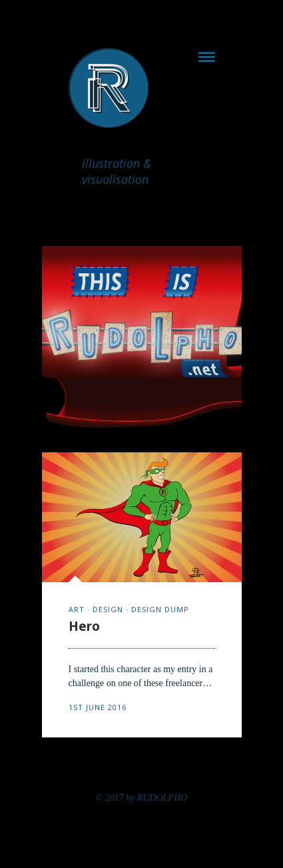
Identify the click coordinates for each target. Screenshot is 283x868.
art (77, 609)
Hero (84, 626)
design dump (160, 609)
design (108, 609)
